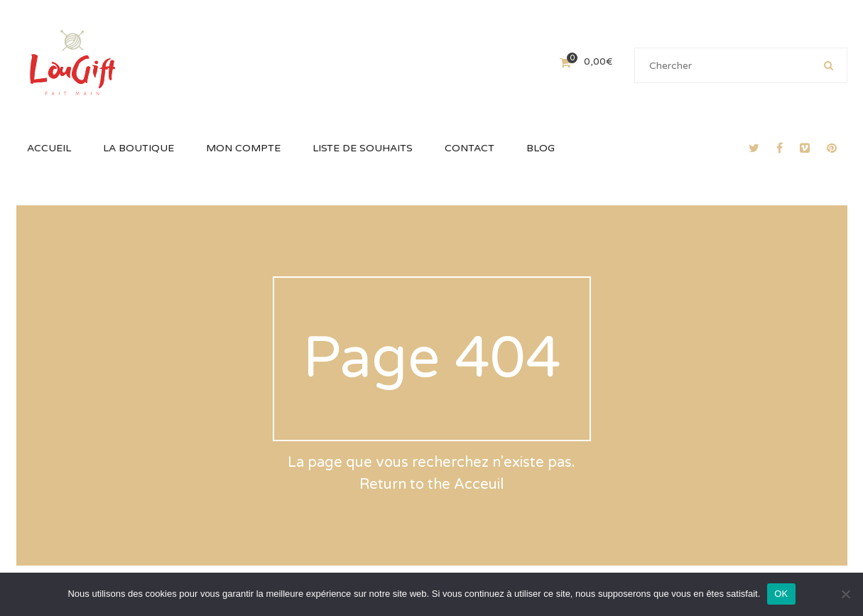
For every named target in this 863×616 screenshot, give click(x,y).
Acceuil (479, 485)
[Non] (845, 594)
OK (781, 594)
